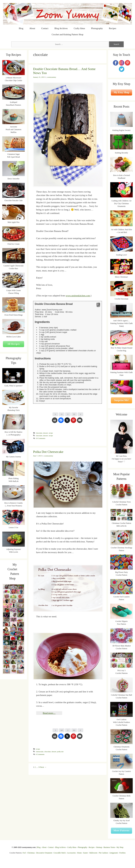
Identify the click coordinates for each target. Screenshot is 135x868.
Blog (21, 28)
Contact (45, 28)
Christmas (31, 853)
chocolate (39, 433)
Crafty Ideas (79, 28)
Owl (24, 853)
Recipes (112, 28)
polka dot (60, 752)
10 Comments (41, 438)
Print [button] (98, 305)
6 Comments (40, 754)
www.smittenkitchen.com (78, 296)
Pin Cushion (103, 853)
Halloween (93, 853)
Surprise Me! (122, 400)
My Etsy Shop (122, 92)
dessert (46, 433)
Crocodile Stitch (60, 853)
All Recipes (14, 344)
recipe (51, 433)
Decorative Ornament (44, 853)
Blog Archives (61, 28)
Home (79, 853)
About (32, 28)
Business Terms (109, 847)
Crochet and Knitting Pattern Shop (67, 34)
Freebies (122, 853)
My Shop (120, 847)
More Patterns (121, 831)
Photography (97, 28)
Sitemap (99, 847)
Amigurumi (113, 853)
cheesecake (40, 752)
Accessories (71, 853)
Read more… (49, 713)
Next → (43, 767)
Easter (86, 853)
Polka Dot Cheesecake (48, 452)
